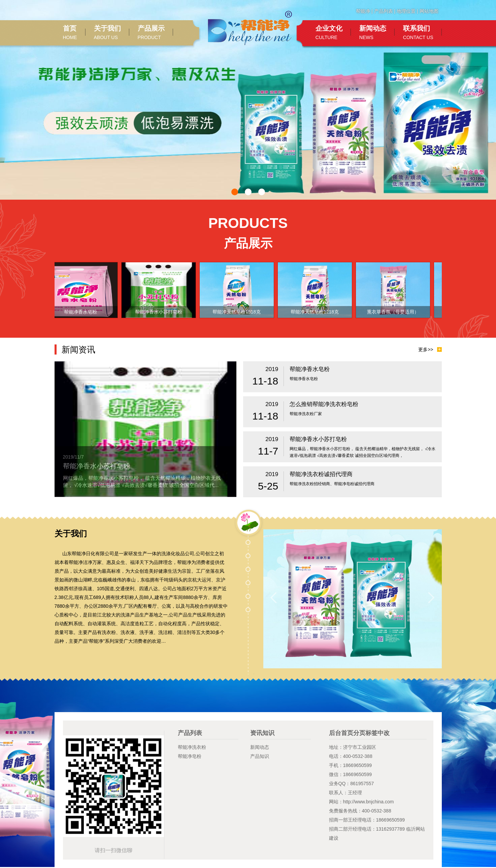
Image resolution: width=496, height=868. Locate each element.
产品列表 (384, 11)
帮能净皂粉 (190, 756)
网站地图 (429, 11)
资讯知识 (262, 733)
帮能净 (363, 11)
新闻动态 (260, 747)
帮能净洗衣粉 (192, 747)
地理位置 (406, 11)
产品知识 (260, 756)
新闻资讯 (78, 349)
